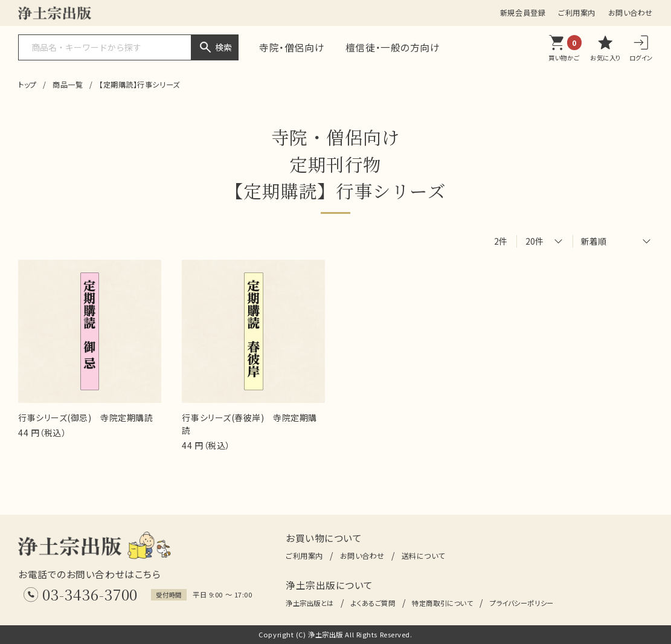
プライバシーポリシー (522, 603)
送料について (423, 555)
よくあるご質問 (373, 603)
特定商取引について (442, 603)
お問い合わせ (631, 12)
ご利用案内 (577, 12)
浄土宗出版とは (310, 603)
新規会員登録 (523, 12)
